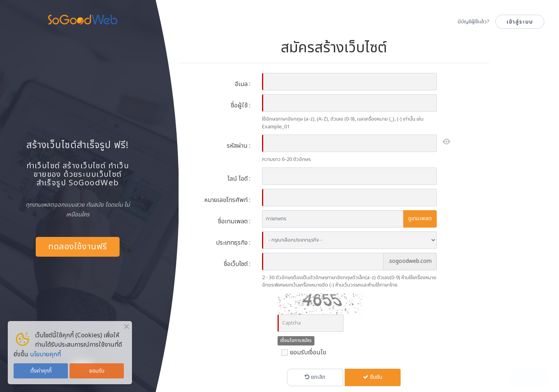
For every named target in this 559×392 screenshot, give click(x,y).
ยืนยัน (373, 377)
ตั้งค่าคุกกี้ (41, 371)
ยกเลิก (315, 377)
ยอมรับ (97, 371)
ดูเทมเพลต (420, 218)
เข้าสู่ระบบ (520, 22)
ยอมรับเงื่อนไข (302, 352)
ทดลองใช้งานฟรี (77, 247)
